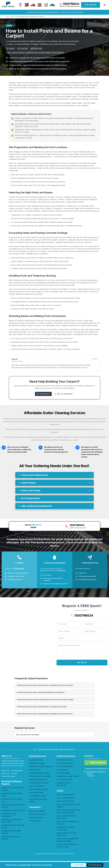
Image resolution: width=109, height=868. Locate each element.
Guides (13, 16)
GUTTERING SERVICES (64, 760)
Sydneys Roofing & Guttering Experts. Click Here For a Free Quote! (55, 12)
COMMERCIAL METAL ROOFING (40, 776)
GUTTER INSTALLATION (65, 763)
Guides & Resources (8, 776)
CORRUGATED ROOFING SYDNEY (68, 776)
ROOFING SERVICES (36, 760)
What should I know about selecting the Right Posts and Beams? (41, 692)
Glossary (14, 773)
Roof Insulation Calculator (38, 814)
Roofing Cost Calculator (37, 811)
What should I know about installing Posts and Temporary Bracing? (42, 707)
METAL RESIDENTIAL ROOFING (39, 773)
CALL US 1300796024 (64, 394)
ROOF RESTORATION (36, 786)
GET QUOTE (91, 5)
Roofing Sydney (17, 771)
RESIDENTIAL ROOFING (37, 763)
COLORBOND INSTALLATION (39, 783)
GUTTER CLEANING (63, 773)
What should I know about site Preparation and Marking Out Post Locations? (46, 685)
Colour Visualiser (35, 821)
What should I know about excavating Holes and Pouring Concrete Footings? (46, 699)
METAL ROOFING (35, 770)
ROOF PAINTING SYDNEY (38, 796)
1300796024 (19, 569)
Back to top (6, 771)
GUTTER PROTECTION (64, 780)
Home (8, 16)
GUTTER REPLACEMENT (65, 767)
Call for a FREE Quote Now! (69, 6)
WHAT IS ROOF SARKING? (65, 795)
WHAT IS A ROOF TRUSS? (65, 801)
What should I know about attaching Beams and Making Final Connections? (45, 714)
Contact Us (5, 773)
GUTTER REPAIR (62, 770)
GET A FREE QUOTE (43, 394)
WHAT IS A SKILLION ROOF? (66, 798)
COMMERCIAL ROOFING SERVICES (41, 767)
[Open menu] (105, 5)
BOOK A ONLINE (33, 526)
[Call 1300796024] (69, 4)
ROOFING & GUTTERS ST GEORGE (13, 811)
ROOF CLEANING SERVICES (38, 789)
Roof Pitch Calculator (36, 818)
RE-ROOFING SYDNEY (36, 793)
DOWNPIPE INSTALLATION (38, 780)
